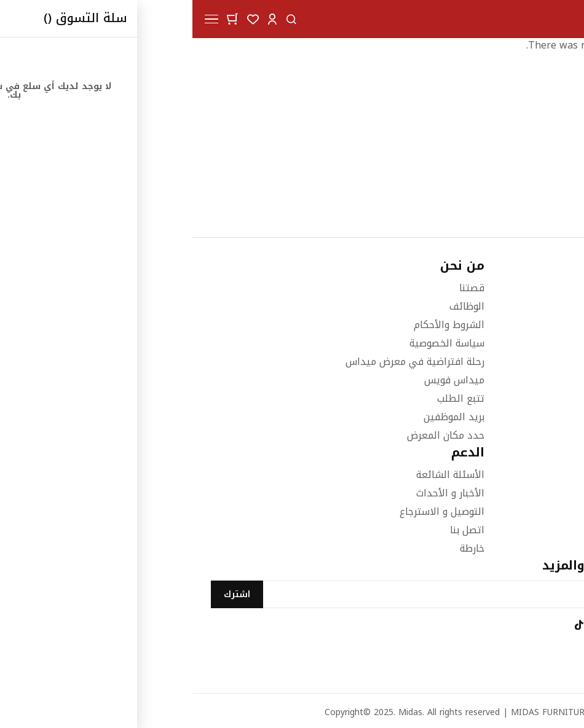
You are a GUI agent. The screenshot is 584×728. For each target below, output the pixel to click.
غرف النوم (544, 475)
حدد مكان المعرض (253, 435)
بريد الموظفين (262, 417)
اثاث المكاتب (539, 530)
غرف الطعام (540, 493)
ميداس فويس (262, 380)
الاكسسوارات (538, 511)
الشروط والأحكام (257, 325)
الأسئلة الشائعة (258, 475)
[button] (80, 18)
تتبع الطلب (268, 398)
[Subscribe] (45, 594)
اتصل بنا (275, 530)
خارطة (280, 548)
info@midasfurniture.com (507, 391)
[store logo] (533, 19)
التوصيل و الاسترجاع (250, 511)
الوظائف (274, 306)
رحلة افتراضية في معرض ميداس (223, 362)
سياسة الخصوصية (255, 343)
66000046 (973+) (527, 325)
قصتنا (279, 288)
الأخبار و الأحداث (258, 493)
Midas (218, 712)
